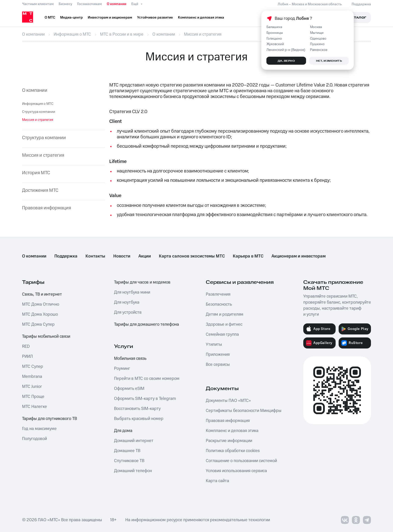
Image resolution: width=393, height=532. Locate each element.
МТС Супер (33, 367)
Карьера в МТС (248, 256)
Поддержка (66, 256)
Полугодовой (34, 439)
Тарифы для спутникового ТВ (50, 419)
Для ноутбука (127, 302)
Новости (122, 256)
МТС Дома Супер (38, 324)
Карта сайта (217, 481)
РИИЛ (27, 357)
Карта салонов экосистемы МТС (192, 256)
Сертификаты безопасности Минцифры (244, 411)
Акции (145, 256)
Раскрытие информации (229, 441)
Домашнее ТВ (127, 451)
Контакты (95, 256)
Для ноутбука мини (132, 292)
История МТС (36, 173)
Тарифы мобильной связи (46, 336)
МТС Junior (32, 387)
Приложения (218, 354)
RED (26, 346)
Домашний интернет (134, 441)
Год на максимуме (39, 429)
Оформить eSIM (129, 389)
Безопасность (219, 304)
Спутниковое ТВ (129, 461)
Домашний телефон (133, 471)
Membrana (32, 377)
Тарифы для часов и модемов (142, 282)
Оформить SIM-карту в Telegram (145, 399)
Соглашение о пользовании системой (241, 461)
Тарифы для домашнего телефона (146, 324)
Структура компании (39, 112)
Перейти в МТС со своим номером (147, 379)
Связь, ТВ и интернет (42, 294)
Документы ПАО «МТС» (228, 401)
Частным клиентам (38, 4)
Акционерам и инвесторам (299, 256)
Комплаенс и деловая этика (232, 431)
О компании (117, 4)
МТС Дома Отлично (41, 304)
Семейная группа (222, 334)
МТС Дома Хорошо (40, 314)
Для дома (123, 431)
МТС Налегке (34, 407)
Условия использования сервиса (236, 471)
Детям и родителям (225, 314)
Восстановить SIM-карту (137, 409)
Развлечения (218, 294)
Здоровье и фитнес (224, 324)
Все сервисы (218, 365)
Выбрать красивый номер (139, 419)
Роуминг (122, 369)
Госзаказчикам (89, 4)
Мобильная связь (130, 359)
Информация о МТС (38, 104)
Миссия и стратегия (43, 156)
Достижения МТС (40, 191)
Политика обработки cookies (233, 451)
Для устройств (128, 312)
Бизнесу (65, 4)
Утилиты (214, 344)
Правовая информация (46, 208)
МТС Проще (33, 397)
